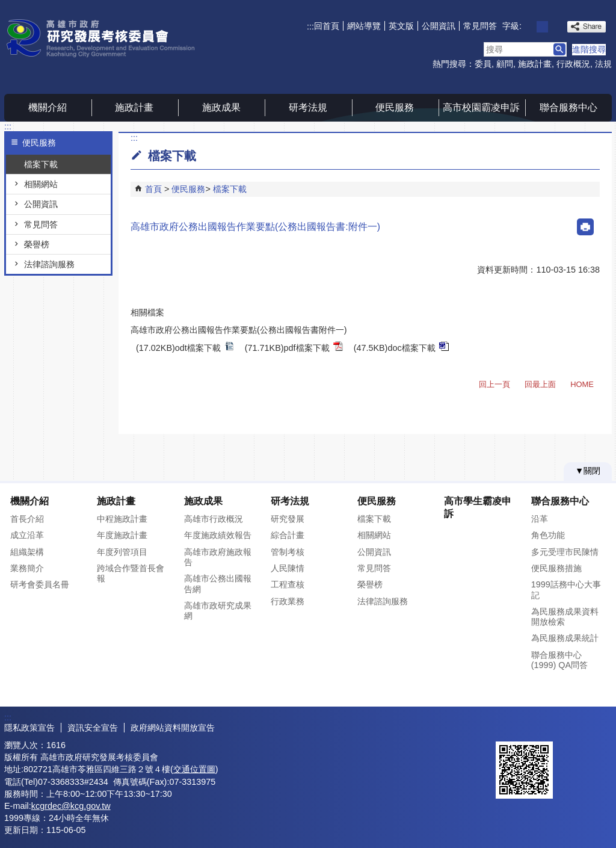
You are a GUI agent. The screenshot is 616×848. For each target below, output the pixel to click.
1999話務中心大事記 (566, 590)
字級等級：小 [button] (529, 27)
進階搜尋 (589, 49)
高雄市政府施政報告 (218, 557)
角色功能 (548, 535)
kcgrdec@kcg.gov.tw (71, 806)
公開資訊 (439, 26)
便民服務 (395, 107)
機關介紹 (48, 107)
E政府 (509, 726)
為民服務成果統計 (565, 638)
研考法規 (308, 107)
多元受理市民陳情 (565, 552)
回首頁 (327, 26)
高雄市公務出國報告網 (218, 583)
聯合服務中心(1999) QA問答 (559, 660)
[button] (559, 49)
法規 (603, 64)
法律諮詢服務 (49, 264)
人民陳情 (288, 568)
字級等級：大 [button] (556, 27)
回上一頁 (494, 384)
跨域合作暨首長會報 (131, 573)
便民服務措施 (556, 568)
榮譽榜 (37, 244)
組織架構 (27, 552)
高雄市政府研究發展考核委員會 (106, 38)
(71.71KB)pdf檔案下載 (294, 347)
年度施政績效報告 (218, 535)
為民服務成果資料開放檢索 (565, 617)
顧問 (505, 64)
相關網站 (41, 184)
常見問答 (480, 26)
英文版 (401, 26)
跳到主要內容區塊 (6, 6)
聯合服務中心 (568, 107)
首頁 (153, 189)
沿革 (540, 519)
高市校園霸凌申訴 (481, 107)
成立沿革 (27, 535)
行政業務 (288, 601)
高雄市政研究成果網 (218, 611)
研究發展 (288, 519)
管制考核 (288, 552)
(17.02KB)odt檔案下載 (185, 347)
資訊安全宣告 (93, 728)
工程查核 (288, 584)
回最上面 (540, 384)
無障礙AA (568, 727)
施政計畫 (535, 64)
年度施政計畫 (122, 535)
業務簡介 (27, 568)
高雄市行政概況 (214, 519)
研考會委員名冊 (40, 584)
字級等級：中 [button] (542, 27)
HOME (582, 384)
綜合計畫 (288, 535)
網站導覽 (364, 26)
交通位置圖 (194, 769)
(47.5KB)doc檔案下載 (401, 347)
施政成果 (221, 107)
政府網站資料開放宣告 (173, 728)
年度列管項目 (122, 552)
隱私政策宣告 (29, 728)
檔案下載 (41, 164)
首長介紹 (27, 519)
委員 (483, 64)
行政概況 (573, 64)
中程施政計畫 (122, 519)
